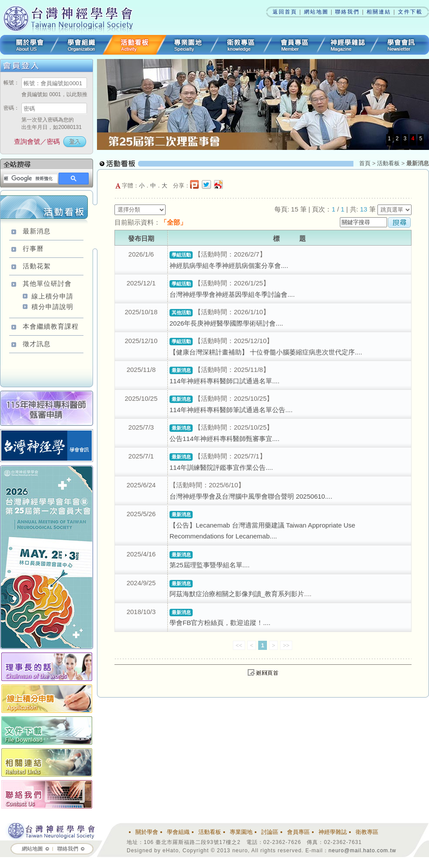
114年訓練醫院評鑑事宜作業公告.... (221, 467)
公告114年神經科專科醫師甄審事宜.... (225, 439)
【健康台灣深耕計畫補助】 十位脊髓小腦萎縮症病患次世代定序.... (266, 352)
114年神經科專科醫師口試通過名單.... (225, 381)
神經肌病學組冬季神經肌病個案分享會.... (229, 266)
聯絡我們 (347, 12)
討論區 (270, 832)
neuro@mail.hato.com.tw (362, 851)
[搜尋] (30, 179)
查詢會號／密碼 (37, 141)
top (263, 672)
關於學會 (27, 45)
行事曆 (33, 248)
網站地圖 (316, 12)
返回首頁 (285, 12)
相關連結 (379, 12)
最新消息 (37, 231)
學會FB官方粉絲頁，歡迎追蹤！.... (220, 623)
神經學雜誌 (348, 45)
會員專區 (294, 45)
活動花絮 (37, 266)
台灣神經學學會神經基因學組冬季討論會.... (232, 294)
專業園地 (188, 45)
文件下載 (410, 12)
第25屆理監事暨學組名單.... (209, 565)
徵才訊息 (37, 344)
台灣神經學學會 (71, 17)
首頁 (365, 163)
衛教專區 (241, 45)
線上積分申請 (52, 296)
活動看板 (135, 45)
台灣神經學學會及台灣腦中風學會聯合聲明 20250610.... (251, 496)
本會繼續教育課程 (51, 326)
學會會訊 (402, 45)
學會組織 (81, 45)
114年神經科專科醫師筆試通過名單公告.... (231, 410)
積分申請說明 (52, 307)
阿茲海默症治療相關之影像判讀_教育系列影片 (237, 594)
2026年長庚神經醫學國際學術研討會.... (226, 323)
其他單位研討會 (47, 283)
